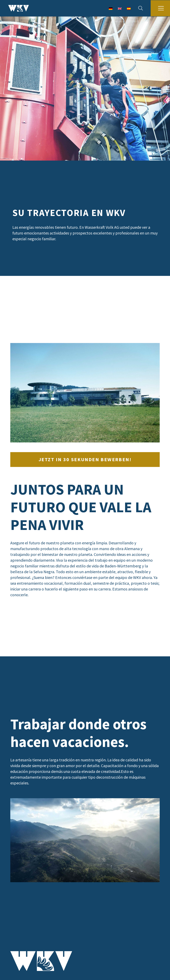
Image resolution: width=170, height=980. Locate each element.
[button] (141, 8)
